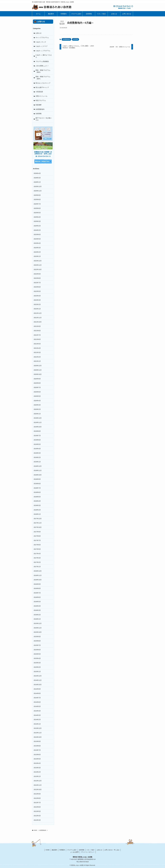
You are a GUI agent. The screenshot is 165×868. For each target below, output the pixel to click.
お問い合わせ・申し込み (112, 850)
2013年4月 (37, 763)
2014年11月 (38, 680)
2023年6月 (37, 234)
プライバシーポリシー (88, 852)
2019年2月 (37, 457)
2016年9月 (37, 584)
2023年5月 (37, 239)
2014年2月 (37, 720)
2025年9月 (37, 195)
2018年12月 (38, 466)
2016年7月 (37, 593)
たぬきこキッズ (41, 42)
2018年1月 (37, 514)
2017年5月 (37, 549)
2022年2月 (37, 304)
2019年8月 (37, 431)
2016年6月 (37, 597)
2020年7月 (37, 387)
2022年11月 (38, 265)
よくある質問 (75, 852)
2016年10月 (38, 580)
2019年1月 (37, 462)
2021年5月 (37, 344)
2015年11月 (38, 628)
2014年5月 (37, 706)
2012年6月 (37, 807)
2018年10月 (38, 475)
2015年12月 (38, 623)
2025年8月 (37, 200)
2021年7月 (37, 335)
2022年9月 (37, 274)
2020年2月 (37, 409)
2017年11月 (38, 523)
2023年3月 (37, 248)
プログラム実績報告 (42, 61)
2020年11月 (38, 370)
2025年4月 (37, 217)
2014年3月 (37, 715)
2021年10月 (38, 322)
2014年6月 (37, 702)
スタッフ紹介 (90, 850)
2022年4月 (37, 296)
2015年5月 (37, 654)
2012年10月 (38, 790)
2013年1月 (37, 776)
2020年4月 (37, 401)
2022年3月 (37, 300)
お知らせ (39, 33)
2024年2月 (37, 230)
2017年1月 (37, 567)
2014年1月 (37, 724)
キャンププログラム (42, 38)
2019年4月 (37, 449)
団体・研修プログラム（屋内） (43, 71)
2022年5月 (37, 291)
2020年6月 (37, 392)
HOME (48, 850)
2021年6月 (37, 339)
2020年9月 (37, 379)
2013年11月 (38, 733)
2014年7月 (37, 698)
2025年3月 (37, 221)
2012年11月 (38, 785)
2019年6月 (37, 440)
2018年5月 (37, 497)
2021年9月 (37, 326)
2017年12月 (38, 519)
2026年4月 (37, 173)
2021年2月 (37, 357)
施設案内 (55, 850)
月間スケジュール (41, 96)
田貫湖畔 (39, 105)
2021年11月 (38, 318)
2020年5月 (37, 396)
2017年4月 (37, 554)
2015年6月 (37, 650)
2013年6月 (37, 755)
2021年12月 (38, 313)
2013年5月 (37, 759)
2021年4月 (37, 348)
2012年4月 (37, 816)
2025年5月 (37, 213)
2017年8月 (37, 536)
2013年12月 (38, 728)
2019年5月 (37, 444)
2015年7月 (37, 645)
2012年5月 (37, 811)
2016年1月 (37, 619)
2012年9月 (37, 794)
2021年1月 (37, 361)
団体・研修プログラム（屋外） (43, 78)
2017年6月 (37, 545)
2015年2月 (37, 667)
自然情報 (75, 39)
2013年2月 (37, 772)
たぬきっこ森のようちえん (44, 56)
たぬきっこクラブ (41, 46)
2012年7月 (37, 803)
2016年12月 (38, 571)
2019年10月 (38, 427)
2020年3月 (37, 405)
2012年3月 (37, 820)
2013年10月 (38, 737)
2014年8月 (37, 693)
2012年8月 (37, 798)
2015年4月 (37, 658)
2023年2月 (37, 252)
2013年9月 (37, 741)
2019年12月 (38, 418)
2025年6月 (37, 208)
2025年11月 (38, 191)
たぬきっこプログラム (43, 51)
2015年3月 (37, 663)
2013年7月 (37, 750)
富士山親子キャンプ (42, 87)
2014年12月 (38, 676)
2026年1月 (37, 182)
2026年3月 (37, 178)
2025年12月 (38, 186)
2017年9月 (37, 532)
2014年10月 (38, 685)
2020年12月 (38, 366)
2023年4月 (37, 243)
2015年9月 (37, 637)
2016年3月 (37, 610)
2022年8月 (37, 278)
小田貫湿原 (39, 92)
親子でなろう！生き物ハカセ (44, 119)
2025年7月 (37, 204)
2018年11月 (38, 470)
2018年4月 (37, 501)
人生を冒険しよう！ (42, 66)
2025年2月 (37, 226)
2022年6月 (37, 287)
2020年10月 (38, 374)
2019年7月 (37, 436)
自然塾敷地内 (66, 39)
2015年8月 (37, 641)
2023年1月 (37, 256)
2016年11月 (38, 575)
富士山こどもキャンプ (43, 83)
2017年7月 (37, 540)
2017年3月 (37, 558)
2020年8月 (37, 383)
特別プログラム (41, 100)
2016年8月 (37, 588)
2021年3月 (37, 352)
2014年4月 (37, 711)
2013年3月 (37, 768)
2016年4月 (37, 606)
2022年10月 (38, 269)
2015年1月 (37, 672)
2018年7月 (37, 488)
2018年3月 (37, 505)
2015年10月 (38, 632)
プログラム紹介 (72, 850)
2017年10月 (38, 527)
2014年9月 (37, 689)
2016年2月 (37, 615)
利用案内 (62, 850)
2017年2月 (37, 562)
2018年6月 (37, 492)
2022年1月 (37, 309)
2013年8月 (37, 746)
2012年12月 (38, 781)
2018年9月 (37, 479)
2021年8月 (37, 331)
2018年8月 (37, 484)
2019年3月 (37, 453)
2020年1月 (37, 414)
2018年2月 (37, 510)
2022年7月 (37, 283)
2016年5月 (37, 602)
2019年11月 (38, 422)
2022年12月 (38, 261)
